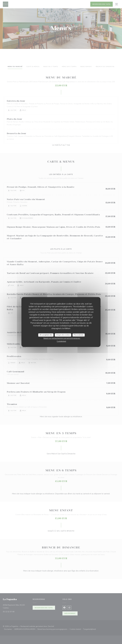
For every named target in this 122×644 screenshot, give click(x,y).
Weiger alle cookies (63, 335)
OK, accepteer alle (46, 335)
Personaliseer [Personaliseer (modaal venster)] (79, 335)
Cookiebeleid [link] (61, 341)
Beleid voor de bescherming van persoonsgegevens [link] (62, 338)
